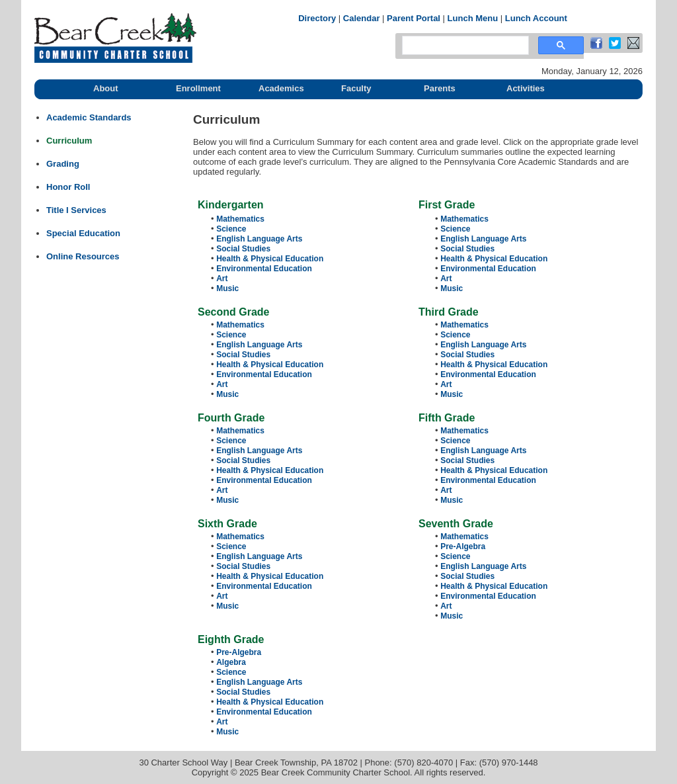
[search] (464, 46)
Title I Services (76, 210)
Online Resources (83, 256)
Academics (281, 88)
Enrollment (198, 88)
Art (222, 279)
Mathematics (240, 219)
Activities (526, 88)
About (106, 88)
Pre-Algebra (463, 546)
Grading (63, 164)
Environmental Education (264, 269)
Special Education (83, 233)
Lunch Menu (473, 18)
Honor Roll (68, 187)
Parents (440, 88)
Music (227, 288)
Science (231, 229)
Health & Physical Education (270, 259)
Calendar (362, 18)
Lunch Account (536, 18)
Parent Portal (414, 18)
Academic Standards (89, 117)
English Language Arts (259, 239)
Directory (317, 18)
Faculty (356, 88)
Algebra (231, 662)
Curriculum (69, 141)
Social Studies (243, 249)
